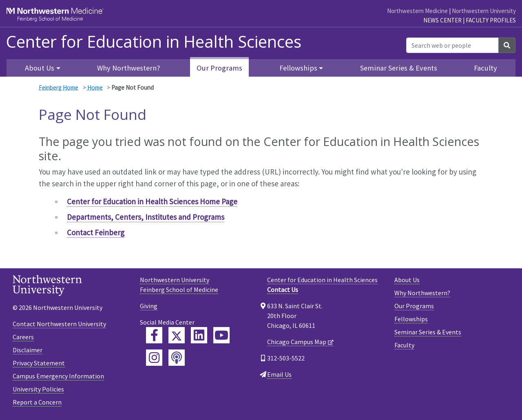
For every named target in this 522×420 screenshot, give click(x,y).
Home (95, 87)
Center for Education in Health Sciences (154, 42)
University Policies (38, 389)
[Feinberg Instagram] (154, 358)
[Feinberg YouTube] (221, 335)
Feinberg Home (59, 87)
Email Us (279, 374)
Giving (149, 306)
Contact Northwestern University (59, 324)
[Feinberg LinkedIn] (199, 335)
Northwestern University (484, 11)
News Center (442, 20)
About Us (407, 280)
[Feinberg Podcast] (177, 358)
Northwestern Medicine (417, 11)
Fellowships (411, 319)
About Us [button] (40, 68)
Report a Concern (37, 402)
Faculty (486, 68)
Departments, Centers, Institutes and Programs (146, 217)
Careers (23, 337)
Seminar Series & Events (399, 68)
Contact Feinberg (96, 232)
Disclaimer (28, 350)
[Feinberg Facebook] (154, 335)
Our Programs (219, 68)
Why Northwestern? (128, 68)
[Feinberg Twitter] (177, 335)
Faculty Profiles (491, 20)
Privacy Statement (39, 363)
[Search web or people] (452, 45)
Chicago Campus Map (297, 342)
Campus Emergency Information (58, 376)
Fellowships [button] (298, 68)
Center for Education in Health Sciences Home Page (152, 201)
